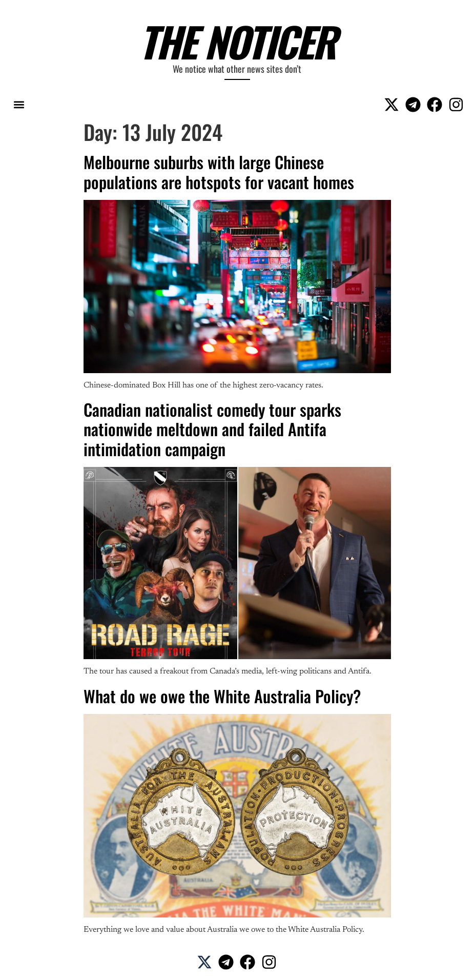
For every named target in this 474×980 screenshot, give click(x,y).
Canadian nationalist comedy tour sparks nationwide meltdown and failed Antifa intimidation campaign (212, 429)
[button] (19, 104)
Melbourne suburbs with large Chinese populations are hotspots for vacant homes (219, 171)
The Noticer (237, 41)
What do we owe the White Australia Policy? (222, 696)
